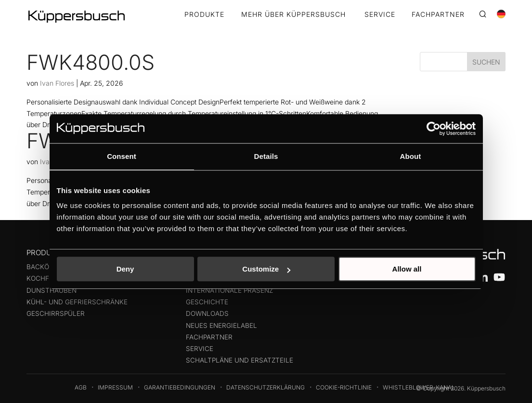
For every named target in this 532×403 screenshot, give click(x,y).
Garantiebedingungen (180, 387)
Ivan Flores (57, 83)
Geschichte (207, 302)
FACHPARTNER (438, 15)
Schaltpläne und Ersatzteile (240, 360)
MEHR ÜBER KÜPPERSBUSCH (293, 15)
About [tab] (411, 156)
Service (200, 349)
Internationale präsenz (229, 290)
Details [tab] (266, 156)
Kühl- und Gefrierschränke (77, 302)
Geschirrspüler (56, 313)
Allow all (407, 269)
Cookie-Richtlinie (344, 387)
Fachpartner (209, 337)
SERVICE (380, 15)
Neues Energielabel (221, 325)
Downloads (207, 313)
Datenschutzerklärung (266, 387)
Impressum (115, 387)
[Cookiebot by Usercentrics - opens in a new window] (434, 129)
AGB (81, 387)
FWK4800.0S (91, 62)
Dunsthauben (52, 290)
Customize (266, 269)
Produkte (204, 15)
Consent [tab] (122, 156)
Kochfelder (48, 278)
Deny (125, 269)
